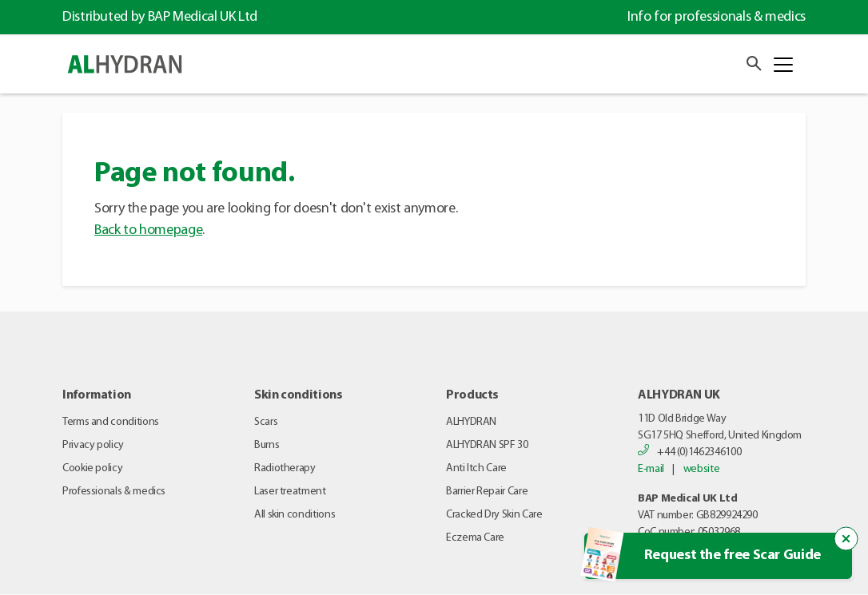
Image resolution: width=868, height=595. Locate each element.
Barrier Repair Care (487, 492)
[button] (751, 63)
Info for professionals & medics (717, 17)
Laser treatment (290, 492)
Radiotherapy (285, 468)
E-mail (651, 469)
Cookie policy (92, 468)
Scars (266, 422)
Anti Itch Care (476, 468)
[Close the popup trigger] (846, 539)
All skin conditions (295, 515)
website (701, 469)
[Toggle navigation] (783, 65)
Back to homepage (148, 230)
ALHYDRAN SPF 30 (487, 445)
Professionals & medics (114, 492)
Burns (267, 445)
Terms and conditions (111, 422)
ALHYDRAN (471, 422)
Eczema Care (475, 538)
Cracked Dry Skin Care (494, 515)
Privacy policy (93, 445)
